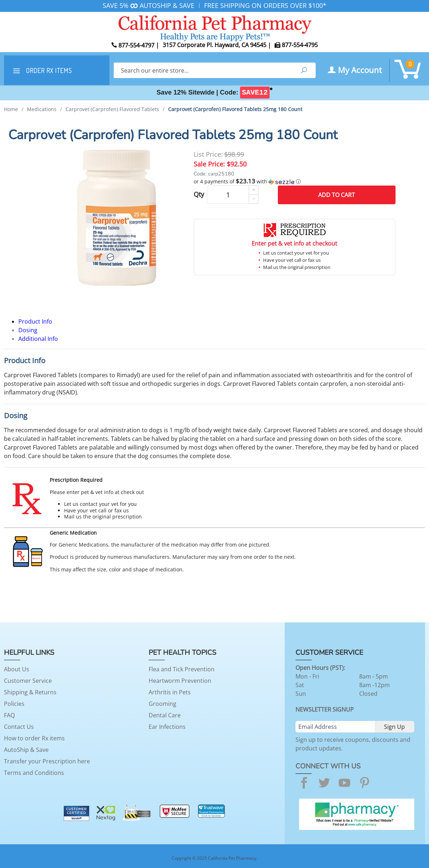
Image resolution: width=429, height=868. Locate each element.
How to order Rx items (34, 738)
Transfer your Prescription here (47, 761)
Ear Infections (167, 727)
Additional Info (38, 339)
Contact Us (19, 727)
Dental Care (165, 715)
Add (337, 195)
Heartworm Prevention (180, 681)
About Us (17, 669)
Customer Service (28, 681)
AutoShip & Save (26, 750)
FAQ (9, 715)
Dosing (28, 330)
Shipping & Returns (30, 692)
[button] (295, 182)
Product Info (35, 321)
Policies (14, 704)
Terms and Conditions (34, 773)
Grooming (162, 704)
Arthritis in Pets (170, 692)
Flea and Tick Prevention (182, 669)
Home (11, 109)
